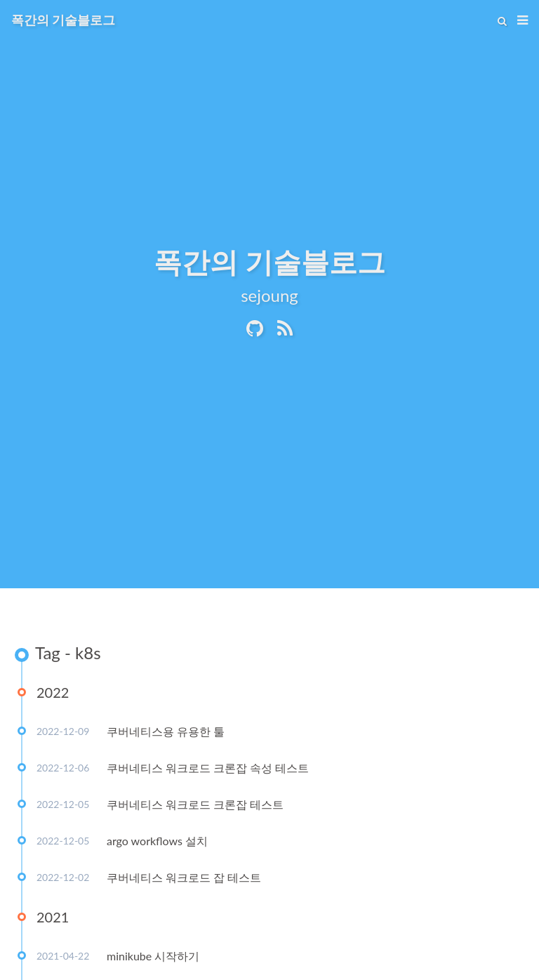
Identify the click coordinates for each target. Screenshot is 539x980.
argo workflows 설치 (157, 841)
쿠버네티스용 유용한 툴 (166, 731)
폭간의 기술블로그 (63, 20)
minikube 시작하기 (153, 956)
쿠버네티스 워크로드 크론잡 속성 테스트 (208, 768)
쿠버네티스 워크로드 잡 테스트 (184, 877)
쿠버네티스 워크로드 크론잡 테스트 (195, 804)
